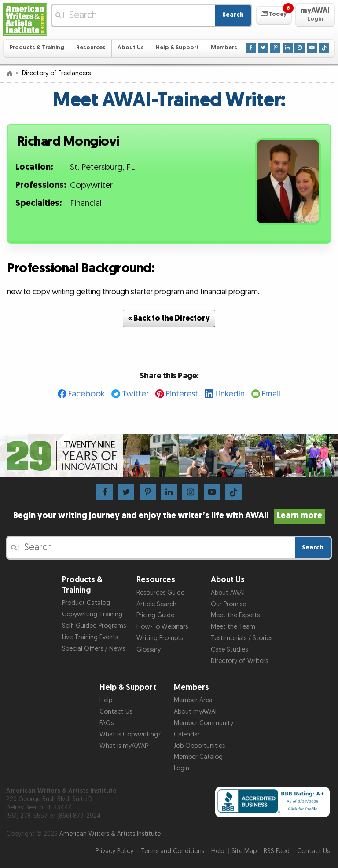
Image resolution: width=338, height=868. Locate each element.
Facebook (86, 394)
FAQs (107, 723)
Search (233, 15)
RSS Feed (277, 851)
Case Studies (229, 650)
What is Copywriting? (130, 734)
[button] (274, 15)
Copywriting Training (92, 614)
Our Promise (228, 604)
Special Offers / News (94, 649)
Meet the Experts (235, 615)
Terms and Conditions (173, 851)
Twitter (135, 394)
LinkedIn (230, 394)
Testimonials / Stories (242, 638)
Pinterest (182, 394)
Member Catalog (198, 757)
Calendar (187, 734)
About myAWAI (195, 712)
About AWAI (228, 593)
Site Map (244, 851)
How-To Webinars (162, 627)
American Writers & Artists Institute (110, 834)
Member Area (193, 700)
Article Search (156, 604)
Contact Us (116, 712)
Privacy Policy (114, 851)
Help (106, 700)
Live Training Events (90, 637)
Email (271, 394)
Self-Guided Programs (94, 626)
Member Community (204, 723)
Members (224, 48)
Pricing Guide (155, 615)
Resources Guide (160, 593)
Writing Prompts (160, 638)
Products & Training (37, 48)
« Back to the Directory (169, 318)
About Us (131, 48)
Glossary (149, 650)
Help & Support (177, 48)
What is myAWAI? (124, 746)
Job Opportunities (199, 746)
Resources (91, 48)
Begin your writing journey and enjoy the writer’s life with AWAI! (169, 516)
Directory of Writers (239, 661)
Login (182, 768)
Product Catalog (86, 603)
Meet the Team (233, 627)
